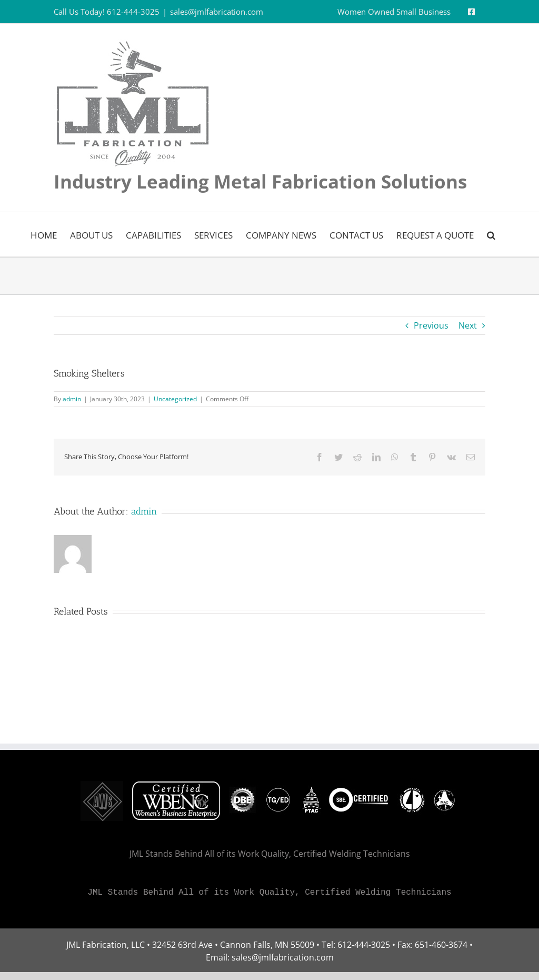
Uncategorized (175, 399)
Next (468, 325)
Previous (431, 325)
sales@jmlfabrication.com (217, 12)
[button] (491, 234)
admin (72, 399)
